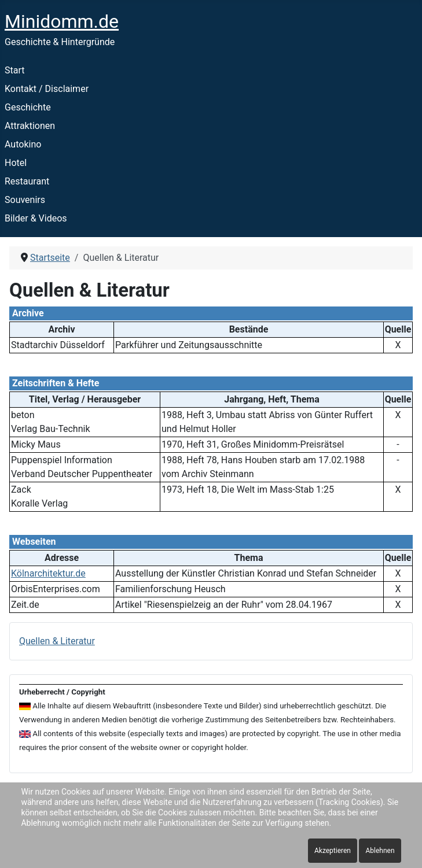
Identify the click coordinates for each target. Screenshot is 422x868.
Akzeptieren (333, 851)
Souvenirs (25, 200)
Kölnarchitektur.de (48, 573)
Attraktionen (30, 126)
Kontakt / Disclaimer (47, 89)
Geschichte (28, 107)
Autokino (23, 144)
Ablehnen (380, 851)
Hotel (16, 163)
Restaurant (27, 181)
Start (14, 70)
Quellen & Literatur (57, 641)
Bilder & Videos (36, 218)
